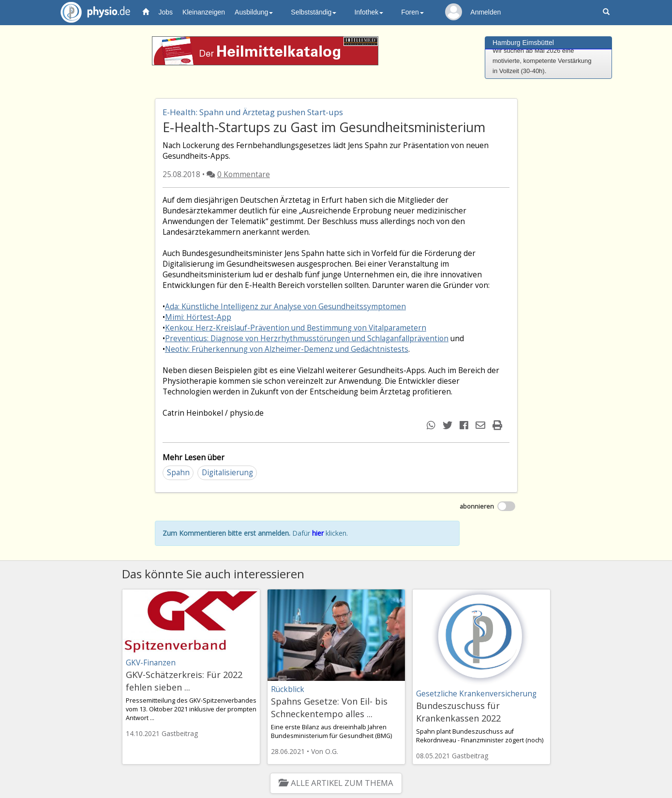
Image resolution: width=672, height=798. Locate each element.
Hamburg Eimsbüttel (523, 43)
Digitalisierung (227, 473)
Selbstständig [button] (314, 12)
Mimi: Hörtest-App (198, 317)
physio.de (92, 12)
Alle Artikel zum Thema (336, 783)
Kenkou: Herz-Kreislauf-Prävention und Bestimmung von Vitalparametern (296, 328)
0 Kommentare (244, 174)
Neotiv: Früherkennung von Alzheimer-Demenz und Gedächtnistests (287, 349)
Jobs (166, 12)
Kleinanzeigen (204, 12)
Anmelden (485, 12)
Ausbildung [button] (254, 12)
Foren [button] (412, 12)
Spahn (178, 473)
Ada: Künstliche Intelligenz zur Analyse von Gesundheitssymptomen (285, 307)
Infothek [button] (369, 12)
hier (318, 533)
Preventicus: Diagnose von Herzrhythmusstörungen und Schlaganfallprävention (307, 339)
